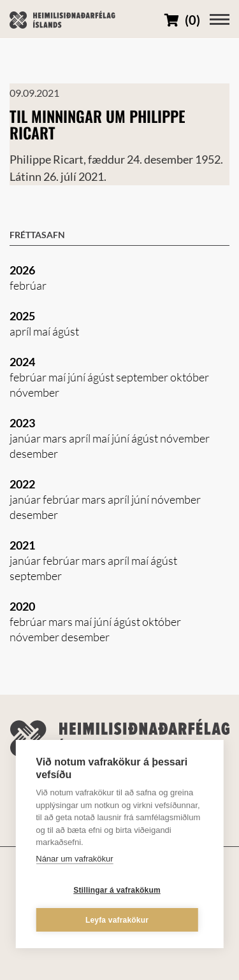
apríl (21, 331)
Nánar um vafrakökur (74, 859)
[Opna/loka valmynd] (220, 19)
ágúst (66, 331)
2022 (22, 484)
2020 (22, 606)
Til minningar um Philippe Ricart (98, 124)
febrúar (28, 285)
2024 (22, 362)
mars (56, 438)
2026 (22, 270)
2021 (22, 545)
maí (43, 331)
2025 (22, 316)
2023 (22, 423)
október (190, 377)
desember (34, 453)
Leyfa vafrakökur (117, 920)
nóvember (34, 392)
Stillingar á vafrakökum (117, 890)
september (143, 377)
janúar (26, 438)
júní (77, 377)
